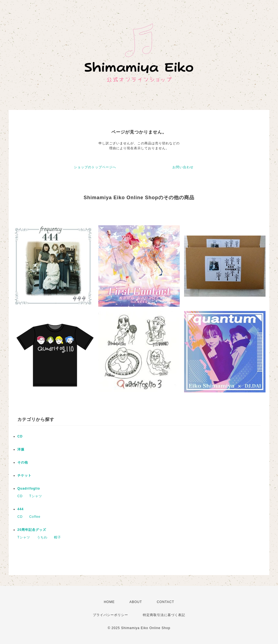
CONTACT (165, 602)
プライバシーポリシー (110, 615)
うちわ (42, 537)
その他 (23, 462)
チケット (24, 475)
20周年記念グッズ (32, 530)
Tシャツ (36, 496)
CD (20, 436)
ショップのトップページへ (95, 167)
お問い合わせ (183, 167)
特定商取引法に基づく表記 (164, 615)
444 (20, 509)
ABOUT (136, 602)
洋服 (21, 449)
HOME (109, 602)
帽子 (58, 537)
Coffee (35, 517)
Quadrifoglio (29, 488)
